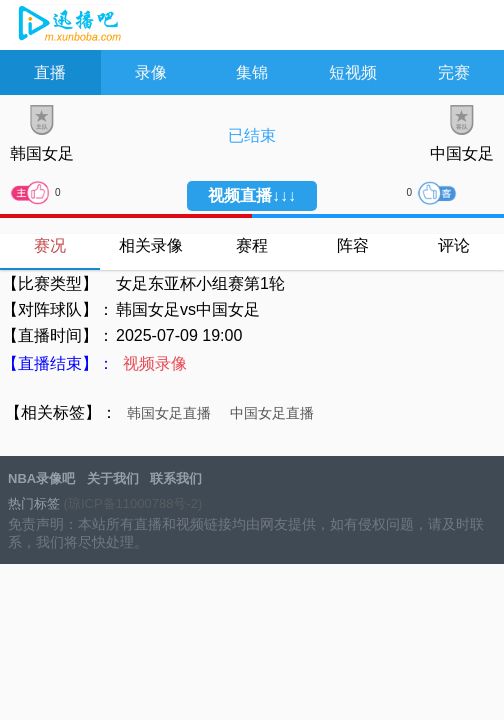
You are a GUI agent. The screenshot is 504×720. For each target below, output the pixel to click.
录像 (151, 72)
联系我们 (176, 478)
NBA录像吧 (67, 26)
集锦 (252, 72)
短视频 (353, 72)
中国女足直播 (272, 413)
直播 (50, 72)
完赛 (454, 72)
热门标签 (34, 503)
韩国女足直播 (169, 413)
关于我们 (113, 478)
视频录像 (155, 363)
